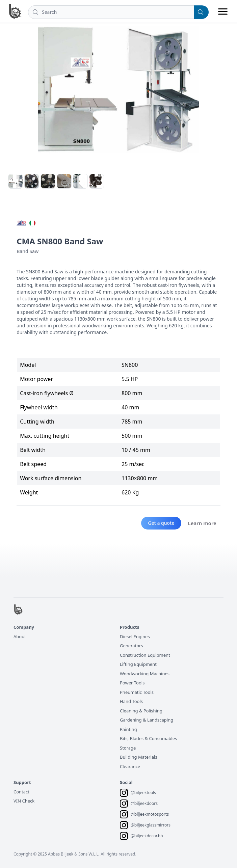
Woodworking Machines (145, 674)
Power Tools (132, 683)
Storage (128, 748)
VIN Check (24, 801)
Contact (21, 792)
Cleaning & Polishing (141, 711)
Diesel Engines (135, 636)
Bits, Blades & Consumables (148, 738)
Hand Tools (131, 701)
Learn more (202, 523)
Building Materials (139, 757)
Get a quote (161, 523)
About (20, 636)
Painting (128, 729)
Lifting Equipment (138, 664)
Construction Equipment (145, 655)
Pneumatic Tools (137, 692)
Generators (131, 646)
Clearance (130, 766)
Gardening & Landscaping (147, 720)
